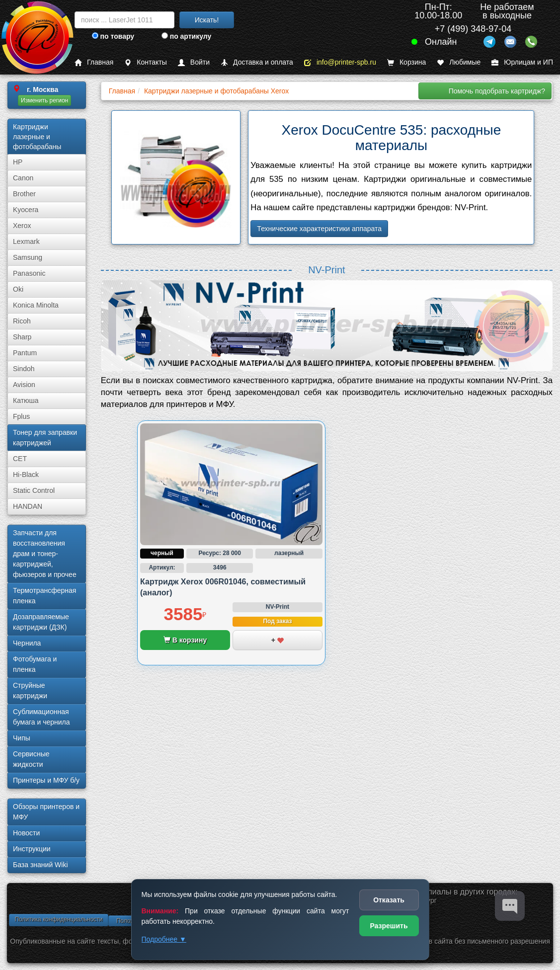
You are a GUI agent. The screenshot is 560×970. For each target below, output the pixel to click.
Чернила (27, 643)
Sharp (22, 337)
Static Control (34, 490)
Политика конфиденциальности (58, 919)
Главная (94, 62)
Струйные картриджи (30, 690)
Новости (26, 833)
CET (20, 459)
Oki (18, 289)
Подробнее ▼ (164, 939)
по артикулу (187, 36)
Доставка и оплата (257, 62)
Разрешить (389, 926)
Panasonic (29, 273)
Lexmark (26, 242)
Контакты (145, 62)
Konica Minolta (36, 305)
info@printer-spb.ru (340, 62)
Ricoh (22, 321)
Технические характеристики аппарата (319, 229)
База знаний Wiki (40, 865)
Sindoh (24, 369)
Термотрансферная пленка (44, 596)
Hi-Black (26, 475)
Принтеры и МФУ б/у (46, 780)
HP (18, 162)
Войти (194, 62)
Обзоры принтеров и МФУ (46, 812)
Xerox (22, 226)
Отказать (389, 900)
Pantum (25, 353)
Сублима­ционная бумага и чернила (41, 717)
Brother (24, 194)
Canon (23, 178)
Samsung (28, 257)
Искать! (207, 20)
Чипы (22, 738)
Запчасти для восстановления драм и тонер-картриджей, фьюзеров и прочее (45, 554)
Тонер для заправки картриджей (45, 438)
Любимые (459, 62)
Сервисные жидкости (31, 759)
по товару (113, 36)
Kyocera (26, 210)
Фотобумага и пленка (35, 664)
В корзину (185, 640)
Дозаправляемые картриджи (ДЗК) (41, 622)
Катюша (26, 401)
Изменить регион (44, 100)
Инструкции (32, 849)
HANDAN (28, 506)
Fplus (21, 416)
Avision (24, 385)
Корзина (406, 62)
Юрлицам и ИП (522, 62)
